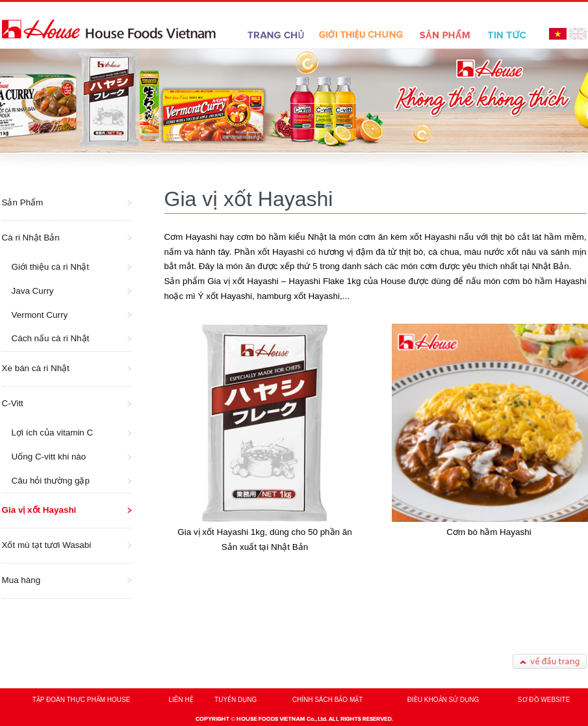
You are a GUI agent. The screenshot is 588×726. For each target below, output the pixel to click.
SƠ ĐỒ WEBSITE (544, 700)
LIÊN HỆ (181, 700)
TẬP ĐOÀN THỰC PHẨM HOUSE (82, 700)
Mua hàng (21, 580)
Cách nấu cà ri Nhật (51, 338)
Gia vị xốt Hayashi (39, 510)
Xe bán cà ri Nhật (36, 368)
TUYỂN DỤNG (236, 700)
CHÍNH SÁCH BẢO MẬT (328, 700)
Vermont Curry (40, 315)
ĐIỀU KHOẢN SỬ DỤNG (443, 700)
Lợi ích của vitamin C (53, 433)
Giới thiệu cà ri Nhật (51, 267)
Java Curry (33, 291)
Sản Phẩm (23, 202)
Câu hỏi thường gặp (51, 481)
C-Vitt (13, 403)
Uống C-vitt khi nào (49, 457)
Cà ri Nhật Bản (31, 238)
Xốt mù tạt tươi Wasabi (47, 545)
